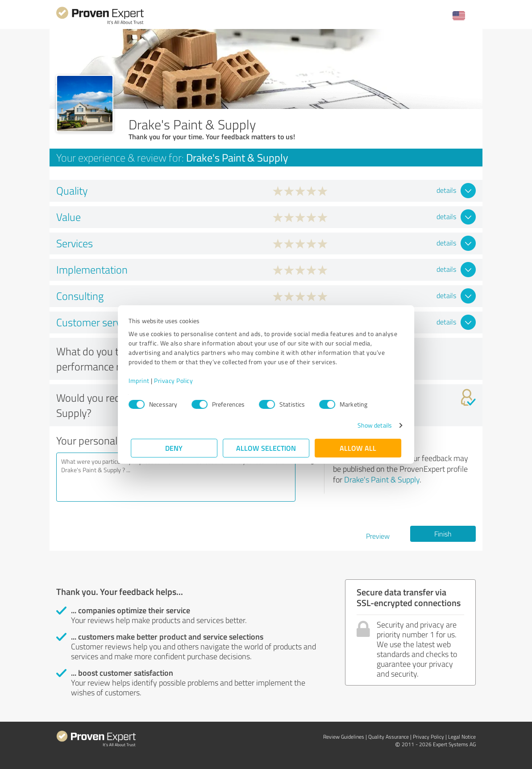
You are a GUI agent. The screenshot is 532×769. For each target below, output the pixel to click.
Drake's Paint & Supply (382, 479)
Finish (443, 534)
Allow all (358, 448)
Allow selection (266, 448)
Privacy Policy (176, 380)
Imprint (141, 380)
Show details (372, 425)
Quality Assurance (389, 737)
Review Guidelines (344, 737)
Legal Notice (462, 737)
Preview (378, 536)
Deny (174, 448)
